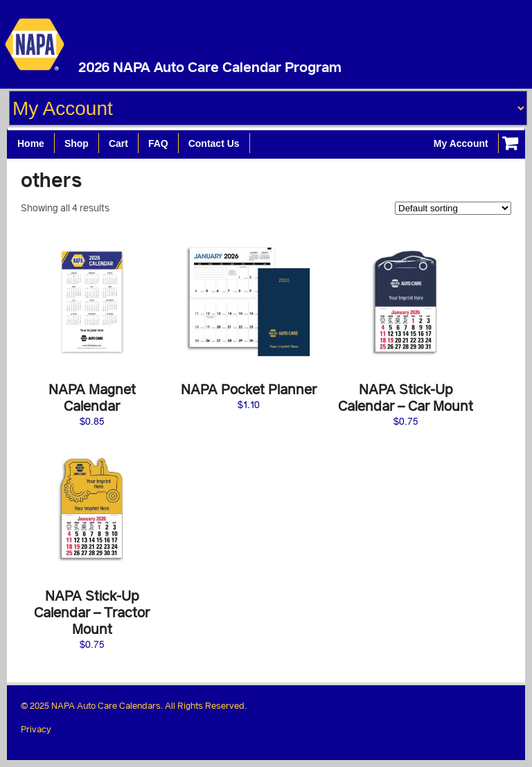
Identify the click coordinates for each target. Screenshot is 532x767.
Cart (118, 143)
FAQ (158, 143)
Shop (77, 143)
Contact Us (214, 143)
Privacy (36, 729)
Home (31, 143)
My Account (461, 143)
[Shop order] (453, 208)
